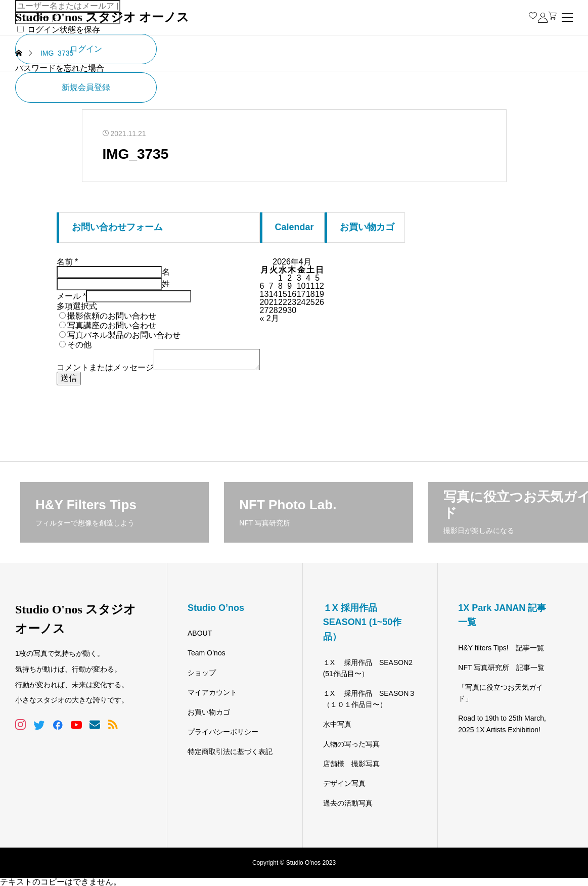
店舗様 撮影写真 (351, 764)
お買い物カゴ (209, 712)
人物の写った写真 (351, 744)
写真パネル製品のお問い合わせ (124, 335)
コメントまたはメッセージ (105, 367)
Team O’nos (207, 653)
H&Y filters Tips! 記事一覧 (501, 648)
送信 (69, 378)
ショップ (202, 673)
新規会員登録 (86, 87)
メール (72, 296)
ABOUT (200, 633)
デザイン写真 (344, 783)
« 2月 (269, 318)
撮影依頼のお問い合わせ (112, 316)
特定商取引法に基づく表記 (230, 751)
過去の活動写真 (348, 803)
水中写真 (337, 724)
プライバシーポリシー (223, 732)
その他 (79, 345)
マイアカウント (212, 692)
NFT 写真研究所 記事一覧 (501, 668)
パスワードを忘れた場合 (60, 68)
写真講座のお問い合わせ (112, 325)
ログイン (86, 49)
